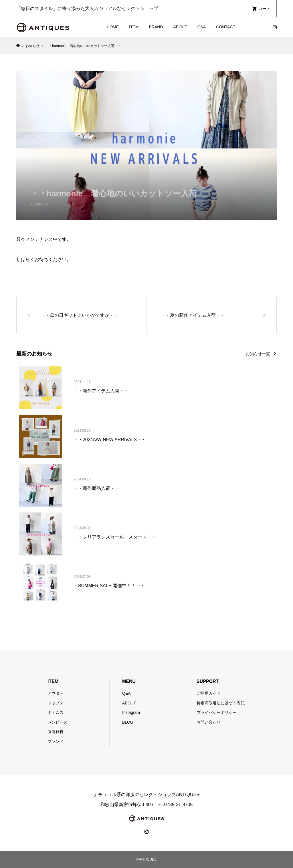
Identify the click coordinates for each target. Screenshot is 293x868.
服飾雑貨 (56, 732)
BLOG (128, 722)
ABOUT (180, 27)
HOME (113, 27)
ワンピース (58, 722)
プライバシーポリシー (217, 712)
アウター (56, 693)
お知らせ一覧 (258, 354)
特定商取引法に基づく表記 (221, 703)
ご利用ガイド (209, 693)
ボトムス (56, 712)
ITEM (134, 27)
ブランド (56, 741)
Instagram (131, 712)
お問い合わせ (209, 722)
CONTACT (226, 27)
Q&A (202, 27)
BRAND (156, 27)
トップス (56, 703)
